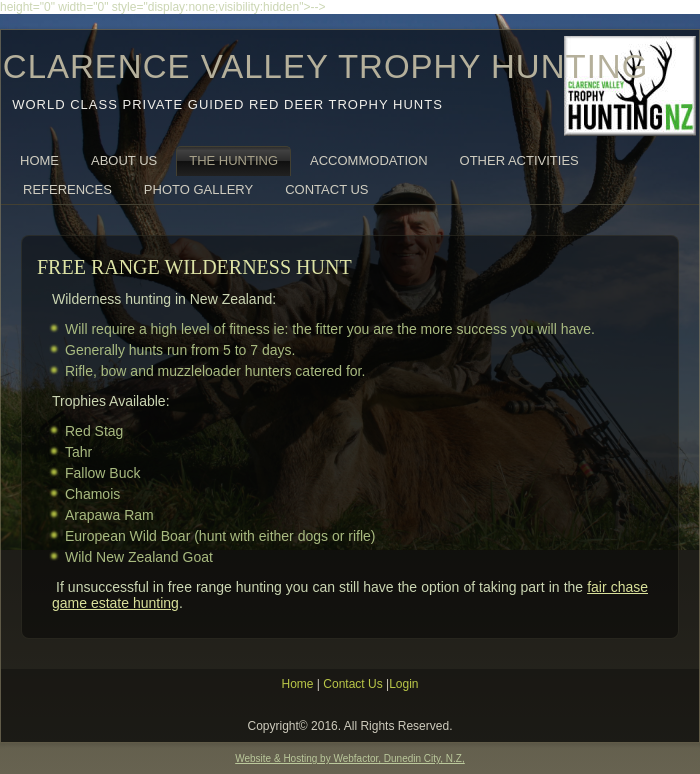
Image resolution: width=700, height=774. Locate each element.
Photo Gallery (198, 189)
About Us (124, 160)
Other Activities (519, 160)
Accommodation (368, 160)
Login (403, 684)
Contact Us (326, 189)
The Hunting (233, 160)
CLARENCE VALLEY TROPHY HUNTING (326, 66)
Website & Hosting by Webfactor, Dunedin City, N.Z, (350, 758)
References (67, 189)
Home (39, 160)
